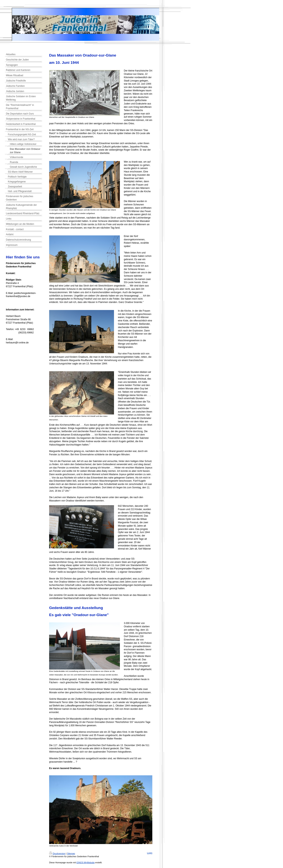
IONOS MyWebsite (86, 863)
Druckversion (57, 853)
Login (150, 853)
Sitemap (71, 853)
